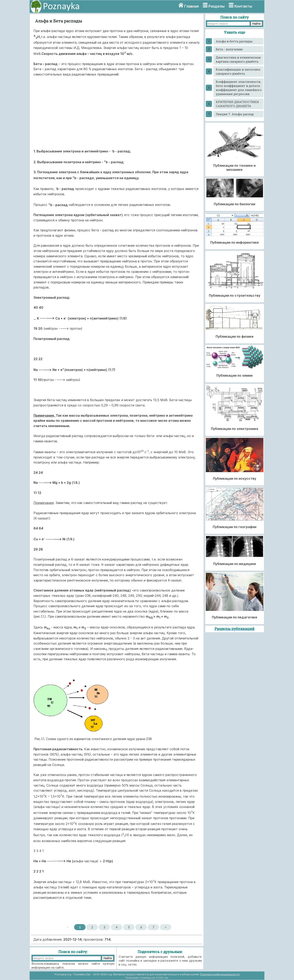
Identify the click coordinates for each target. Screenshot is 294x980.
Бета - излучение (229, 49)
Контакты (243, 6)
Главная (191, 6)
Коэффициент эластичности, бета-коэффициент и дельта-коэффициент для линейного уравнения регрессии (239, 88)
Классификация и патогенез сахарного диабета (238, 71)
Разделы (217, 6)
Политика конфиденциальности (220, 974)
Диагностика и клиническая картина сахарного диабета (238, 59)
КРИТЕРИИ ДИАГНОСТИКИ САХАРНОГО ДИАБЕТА (237, 104)
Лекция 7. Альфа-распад (235, 114)
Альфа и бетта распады (234, 41)
